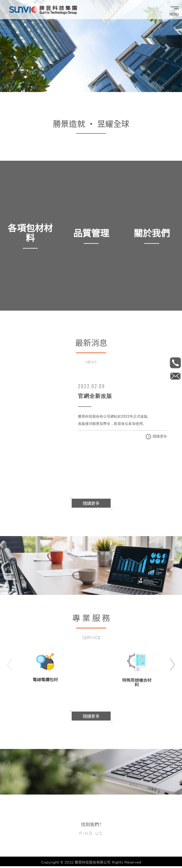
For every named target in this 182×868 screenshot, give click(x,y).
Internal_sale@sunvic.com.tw (175, 376)
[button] (14, 46)
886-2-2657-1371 (175, 363)
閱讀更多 (156, 436)
